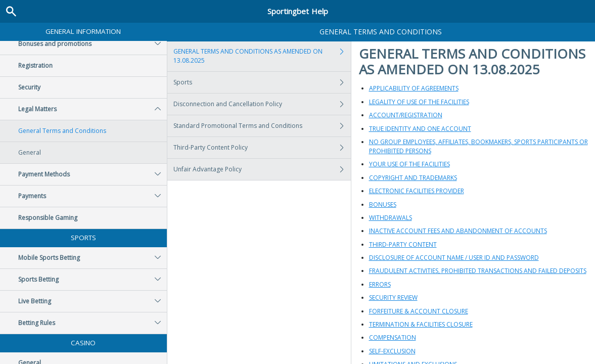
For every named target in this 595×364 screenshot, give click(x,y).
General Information (83, 31)
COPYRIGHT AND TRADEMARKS (413, 178)
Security (29, 87)
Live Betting (93, 301)
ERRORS (380, 284)
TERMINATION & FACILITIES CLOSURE (421, 324)
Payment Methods (93, 174)
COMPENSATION (393, 337)
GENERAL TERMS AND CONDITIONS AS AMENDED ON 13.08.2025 (262, 56)
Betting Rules (93, 323)
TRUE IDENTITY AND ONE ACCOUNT (420, 129)
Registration (35, 65)
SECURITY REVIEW (393, 298)
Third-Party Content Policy (262, 148)
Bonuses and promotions (93, 44)
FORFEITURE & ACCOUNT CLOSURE (419, 311)
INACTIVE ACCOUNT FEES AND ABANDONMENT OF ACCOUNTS (458, 231)
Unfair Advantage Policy (262, 169)
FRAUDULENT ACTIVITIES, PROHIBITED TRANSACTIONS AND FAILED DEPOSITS (478, 271)
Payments (93, 196)
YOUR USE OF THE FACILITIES (409, 164)
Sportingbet (298, 11)
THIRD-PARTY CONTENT (403, 244)
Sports (83, 238)
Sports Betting (93, 280)
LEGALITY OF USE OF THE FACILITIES (419, 102)
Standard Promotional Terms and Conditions (262, 126)
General (30, 152)
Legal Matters (93, 109)
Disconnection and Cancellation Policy (262, 104)
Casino (83, 343)
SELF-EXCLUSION (392, 351)
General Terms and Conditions (62, 131)
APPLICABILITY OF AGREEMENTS (414, 88)
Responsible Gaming (48, 218)
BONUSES (383, 204)
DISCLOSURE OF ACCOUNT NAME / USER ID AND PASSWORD (454, 258)
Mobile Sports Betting (93, 258)
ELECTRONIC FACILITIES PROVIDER (417, 191)
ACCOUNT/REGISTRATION (406, 115)
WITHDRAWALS (391, 218)
